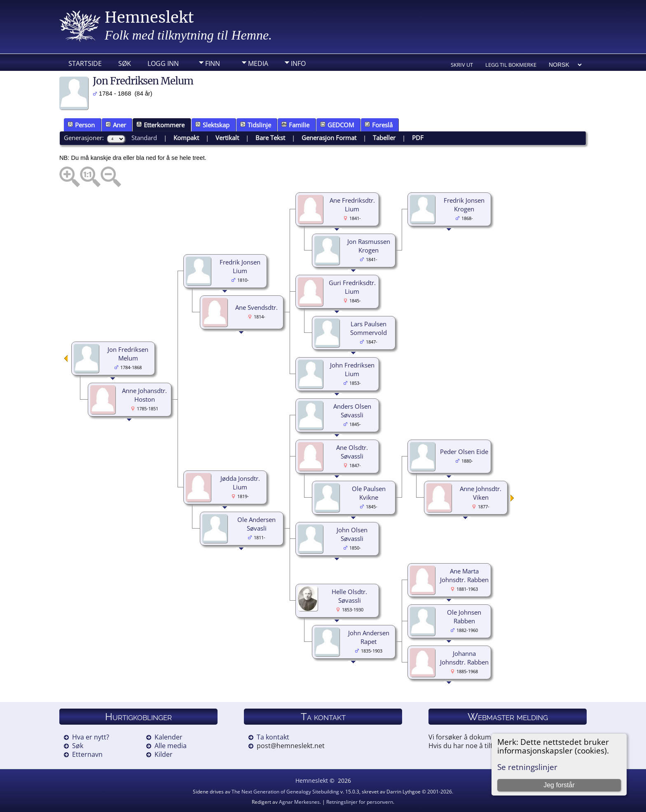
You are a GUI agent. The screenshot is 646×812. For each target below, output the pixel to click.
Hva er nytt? (91, 737)
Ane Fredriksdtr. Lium (352, 205)
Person (81, 125)
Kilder (164, 754)
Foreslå (379, 125)
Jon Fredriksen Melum (128, 354)
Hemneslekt (149, 18)
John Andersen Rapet (369, 637)
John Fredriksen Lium (352, 369)
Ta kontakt (273, 737)
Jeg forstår (559, 785)
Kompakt (186, 138)
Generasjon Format (329, 138)
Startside (85, 63)
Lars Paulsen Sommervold (369, 328)
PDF (418, 138)
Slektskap (212, 125)
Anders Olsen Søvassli (352, 411)
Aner (116, 125)
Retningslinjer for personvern (360, 802)
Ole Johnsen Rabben (464, 617)
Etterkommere (160, 125)
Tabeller (384, 138)
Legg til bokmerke (511, 65)
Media (258, 63)
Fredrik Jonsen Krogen (464, 205)
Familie (295, 125)
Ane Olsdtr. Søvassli (352, 452)
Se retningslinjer (527, 767)
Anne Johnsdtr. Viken (481, 493)
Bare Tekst (270, 138)
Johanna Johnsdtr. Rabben (464, 658)
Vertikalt (227, 138)
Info (298, 63)
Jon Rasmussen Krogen (369, 246)
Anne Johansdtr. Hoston (144, 395)
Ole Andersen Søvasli (256, 524)
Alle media (171, 746)
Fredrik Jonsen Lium (240, 266)
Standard (144, 138)
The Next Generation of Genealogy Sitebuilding (285, 792)
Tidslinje (256, 125)
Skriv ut (462, 65)
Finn (213, 63)
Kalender (169, 737)
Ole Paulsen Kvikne (369, 493)
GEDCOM (337, 125)
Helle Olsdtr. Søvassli (349, 596)
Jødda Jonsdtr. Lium (240, 483)
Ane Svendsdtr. (256, 307)
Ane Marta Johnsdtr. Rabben (464, 575)
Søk (125, 63)
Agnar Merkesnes (299, 802)
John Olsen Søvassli (352, 534)
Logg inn (163, 63)
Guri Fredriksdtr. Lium (352, 287)
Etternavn (87, 754)
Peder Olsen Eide (464, 452)
